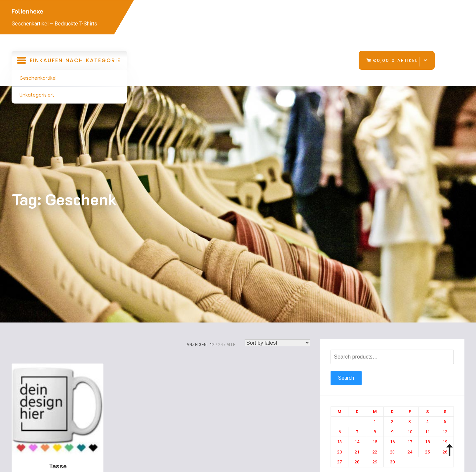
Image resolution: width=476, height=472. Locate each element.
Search (346, 378)
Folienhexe (27, 11)
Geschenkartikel (38, 78)
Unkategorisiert (37, 95)
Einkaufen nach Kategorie (69, 63)
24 (220, 345)
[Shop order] (277, 343)
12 (212, 345)
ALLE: (231, 345)
